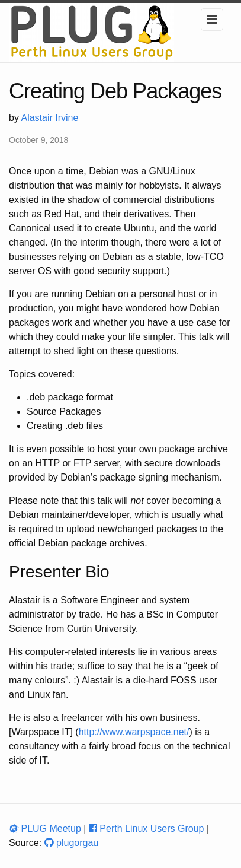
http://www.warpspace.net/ (134, 732)
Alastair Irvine (49, 118)
